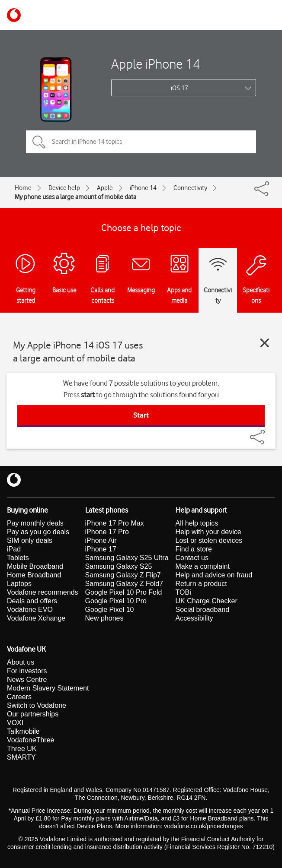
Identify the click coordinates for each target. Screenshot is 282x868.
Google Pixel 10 (110, 610)
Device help (64, 188)
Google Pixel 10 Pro (116, 601)
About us (21, 662)
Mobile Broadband (35, 566)
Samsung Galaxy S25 (119, 566)
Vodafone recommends (43, 592)
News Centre (27, 680)
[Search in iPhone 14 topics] (141, 142)
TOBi (183, 592)
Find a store (194, 549)
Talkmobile (23, 731)
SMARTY (21, 757)
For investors (27, 671)
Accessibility (194, 618)
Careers (19, 697)
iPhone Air (101, 540)
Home (23, 188)
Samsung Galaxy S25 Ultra (127, 558)
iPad (14, 549)
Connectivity (190, 188)
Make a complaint (203, 566)
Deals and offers (32, 601)
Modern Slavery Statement (48, 688)
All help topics (197, 523)
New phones (104, 618)
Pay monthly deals (35, 523)
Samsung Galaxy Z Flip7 (123, 575)
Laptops (19, 584)
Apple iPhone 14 (156, 64)
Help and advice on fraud (214, 575)
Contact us (192, 558)
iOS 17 (179, 88)
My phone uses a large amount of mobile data (75, 197)
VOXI (15, 723)
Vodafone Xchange (36, 618)
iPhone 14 (143, 188)
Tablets (18, 558)
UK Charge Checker (207, 601)
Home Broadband (34, 575)
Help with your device (208, 532)
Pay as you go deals (38, 532)
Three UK (22, 749)
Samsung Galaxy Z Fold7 (124, 584)
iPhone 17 (101, 549)
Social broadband (203, 610)
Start (141, 415)
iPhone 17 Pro (107, 532)
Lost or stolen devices (209, 540)
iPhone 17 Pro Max (115, 523)
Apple (105, 188)
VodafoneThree (30, 740)
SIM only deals (30, 540)
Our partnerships (33, 714)
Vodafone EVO (30, 610)
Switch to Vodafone (37, 705)
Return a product (201, 584)
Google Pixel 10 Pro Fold (124, 592)
